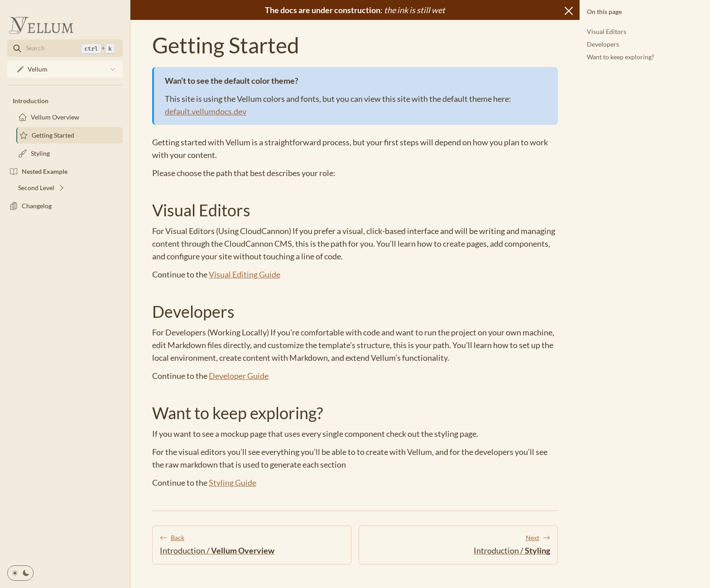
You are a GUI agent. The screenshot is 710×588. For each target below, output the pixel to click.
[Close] (569, 11)
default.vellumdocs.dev (206, 111)
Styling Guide (233, 483)
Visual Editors (607, 31)
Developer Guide (239, 376)
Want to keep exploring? (621, 57)
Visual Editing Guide (245, 274)
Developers (603, 44)
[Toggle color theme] (20, 573)
